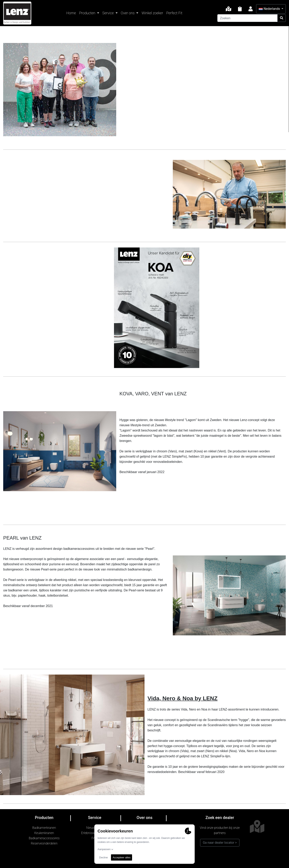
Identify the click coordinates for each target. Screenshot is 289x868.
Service (108, 13)
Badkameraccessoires (44, 838)
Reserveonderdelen (44, 843)
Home (71, 13)
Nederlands (270, 9)
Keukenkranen (44, 833)
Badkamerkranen (44, 828)
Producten (88, 13)
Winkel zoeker (152, 13)
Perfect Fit (174, 13)
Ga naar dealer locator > (220, 843)
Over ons (128, 13)
